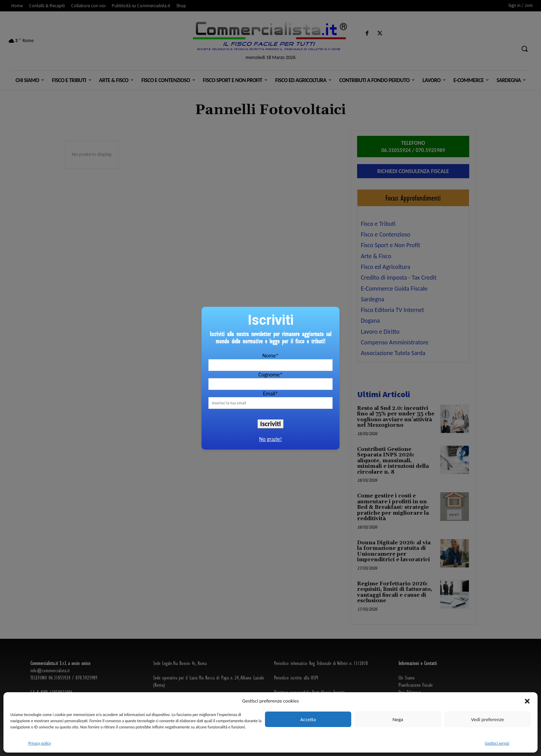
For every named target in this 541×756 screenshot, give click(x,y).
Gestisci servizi (497, 743)
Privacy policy (40, 743)
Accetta (308, 719)
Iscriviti (270, 424)
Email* (270, 394)
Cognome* (270, 375)
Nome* (270, 356)
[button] (527, 701)
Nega (398, 719)
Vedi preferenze (487, 719)
